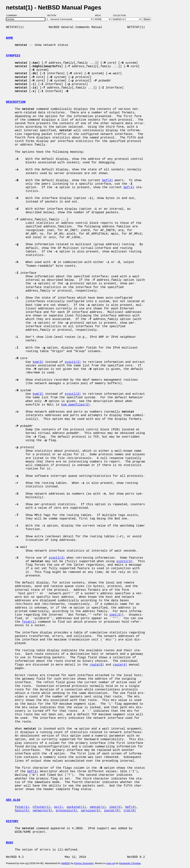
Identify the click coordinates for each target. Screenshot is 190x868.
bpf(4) (107, 180)
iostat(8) (112, 811)
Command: (13, 15)
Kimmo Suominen (84, 863)
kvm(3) (38, 362)
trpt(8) (130, 811)
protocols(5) (67, 811)
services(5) (91, 811)
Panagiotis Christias (130, 863)
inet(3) (116, 615)
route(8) (97, 665)
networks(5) (42, 811)
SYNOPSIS (13, 56)
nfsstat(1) (42, 807)
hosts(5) (22, 811)
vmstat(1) (98, 807)
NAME (9, 38)
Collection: (120, 15)
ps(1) (58, 807)
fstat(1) (29, 622)
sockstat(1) (76, 807)
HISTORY (12, 821)
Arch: (100, 15)
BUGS (9, 843)
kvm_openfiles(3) (76, 405)
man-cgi (110, 863)
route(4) (120, 665)
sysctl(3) (73, 362)
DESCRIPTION (16, 102)
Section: (53, 15)
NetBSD (66, 863)
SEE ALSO (13, 800)
